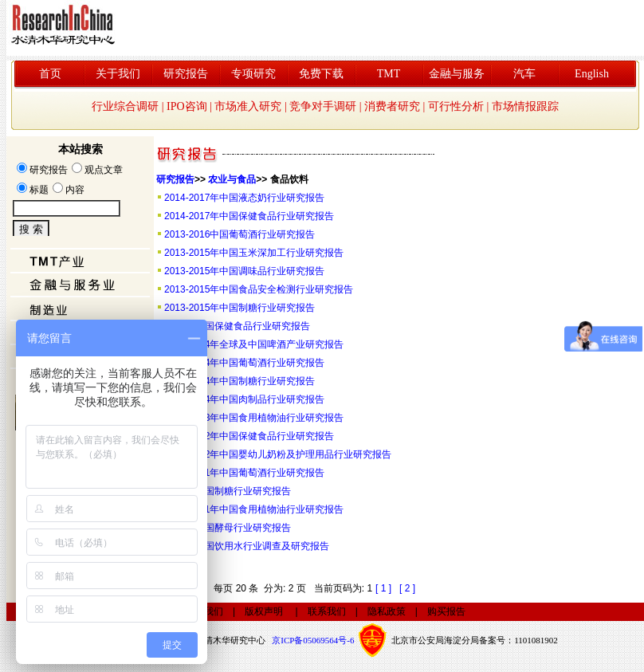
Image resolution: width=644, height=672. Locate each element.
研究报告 (186, 74)
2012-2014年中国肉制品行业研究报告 (244, 399)
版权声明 (264, 611)
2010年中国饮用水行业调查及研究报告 (247, 546)
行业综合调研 (125, 106)
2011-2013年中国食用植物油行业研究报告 (254, 418)
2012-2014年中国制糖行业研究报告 (240, 381)
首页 (50, 74)
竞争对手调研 (323, 106)
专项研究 (253, 74)
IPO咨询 (187, 106)
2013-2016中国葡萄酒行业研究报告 (240, 234)
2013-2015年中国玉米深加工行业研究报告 (254, 253)
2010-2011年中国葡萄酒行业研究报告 (244, 473)
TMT (389, 74)
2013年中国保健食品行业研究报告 (237, 326)
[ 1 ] (383, 588)
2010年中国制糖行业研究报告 (228, 491)
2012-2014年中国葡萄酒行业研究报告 (244, 363)
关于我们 (118, 74)
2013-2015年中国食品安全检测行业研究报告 (259, 289)
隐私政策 (387, 611)
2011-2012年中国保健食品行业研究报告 (249, 436)
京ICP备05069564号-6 (313, 640)
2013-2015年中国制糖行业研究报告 (240, 308)
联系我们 (327, 611)
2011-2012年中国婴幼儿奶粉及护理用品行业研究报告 (278, 454)
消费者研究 (392, 106)
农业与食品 (232, 179)
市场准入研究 (248, 106)
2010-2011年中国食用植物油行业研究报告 (254, 509)
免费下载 (321, 74)
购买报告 (446, 611)
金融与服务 (457, 74)
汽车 (524, 74)
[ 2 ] (407, 588)
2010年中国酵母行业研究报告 (228, 528)
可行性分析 (456, 106)
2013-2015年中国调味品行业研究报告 (244, 271)
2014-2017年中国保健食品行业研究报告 (249, 216)
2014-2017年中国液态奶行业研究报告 (244, 198)
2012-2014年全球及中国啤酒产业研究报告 (254, 344)
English (592, 74)
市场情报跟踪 (525, 106)
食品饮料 (289, 179)
